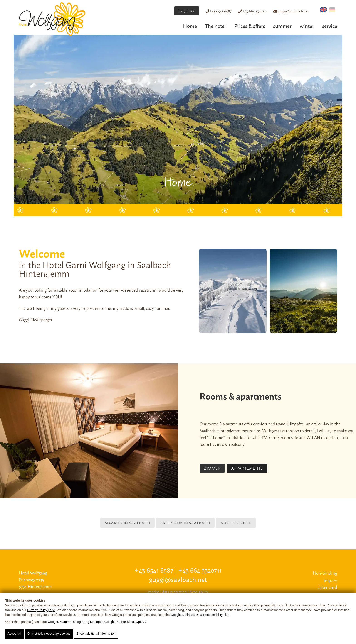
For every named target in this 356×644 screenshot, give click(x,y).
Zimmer (212, 468)
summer (282, 26)
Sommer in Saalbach (127, 522)
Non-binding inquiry (325, 576)
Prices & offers (250, 26)
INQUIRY (182, 11)
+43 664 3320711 (251, 11)
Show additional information (96, 634)
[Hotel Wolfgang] (52, 19)
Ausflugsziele (236, 522)
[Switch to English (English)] (323, 10)
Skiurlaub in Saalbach (185, 522)
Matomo (66, 622)
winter (307, 26)
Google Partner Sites (119, 622)
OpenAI (141, 622)
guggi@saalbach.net (291, 11)
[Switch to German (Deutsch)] (332, 10)
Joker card (327, 587)
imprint (153, 592)
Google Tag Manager (88, 622)
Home (190, 26)
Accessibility (199, 592)
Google (53, 622)
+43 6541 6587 (216, 11)
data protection (174, 592)
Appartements (247, 468)
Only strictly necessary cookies (49, 634)
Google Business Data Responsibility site (199, 615)
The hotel (215, 26)
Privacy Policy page (41, 610)
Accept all (15, 634)
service (330, 26)
